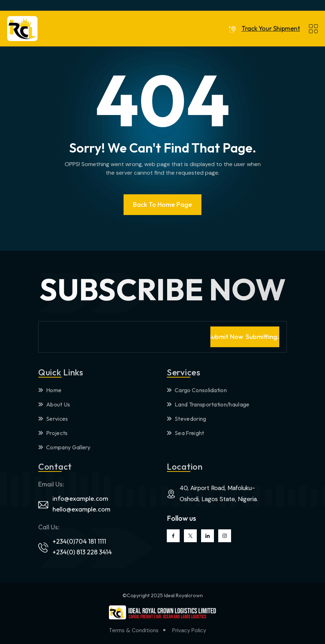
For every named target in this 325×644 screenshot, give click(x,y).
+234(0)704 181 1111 (79, 541)
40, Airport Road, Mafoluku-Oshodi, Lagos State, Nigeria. (219, 493)
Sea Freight (186, 433)
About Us (54, 404)
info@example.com (80, 498)
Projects (53, 433)
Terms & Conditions (134, 630)
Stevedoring (187, 419)
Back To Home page (162, 204)
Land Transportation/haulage (208, 404)
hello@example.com (81, 509)
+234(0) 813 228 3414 (82, 552)
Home (50, 390)
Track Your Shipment (271, 29)
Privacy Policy (189, 630)
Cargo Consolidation (197, 390)
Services (53, 419)
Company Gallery (64, 447)
